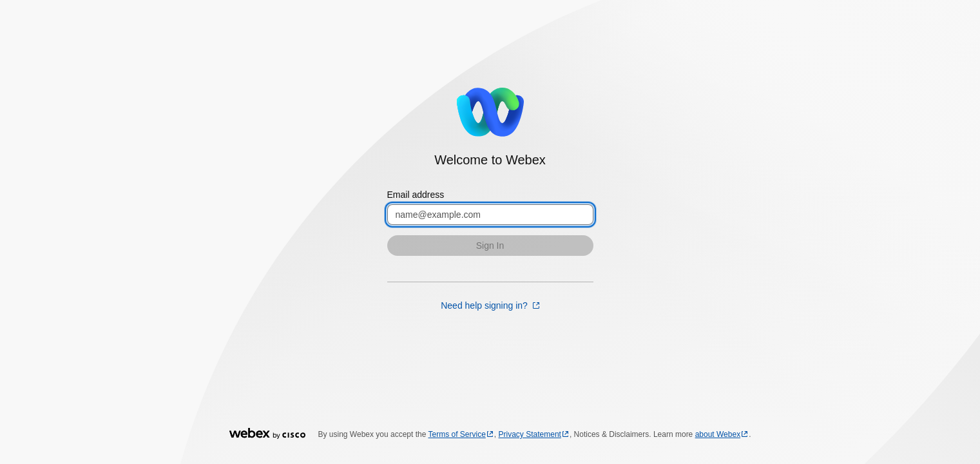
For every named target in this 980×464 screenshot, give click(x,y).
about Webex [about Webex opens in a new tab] (718, 434)
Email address (416, 195)
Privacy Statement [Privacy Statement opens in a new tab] (530, 434)
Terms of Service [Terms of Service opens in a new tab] (457, 434)
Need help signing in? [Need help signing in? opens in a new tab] (485, 305)
